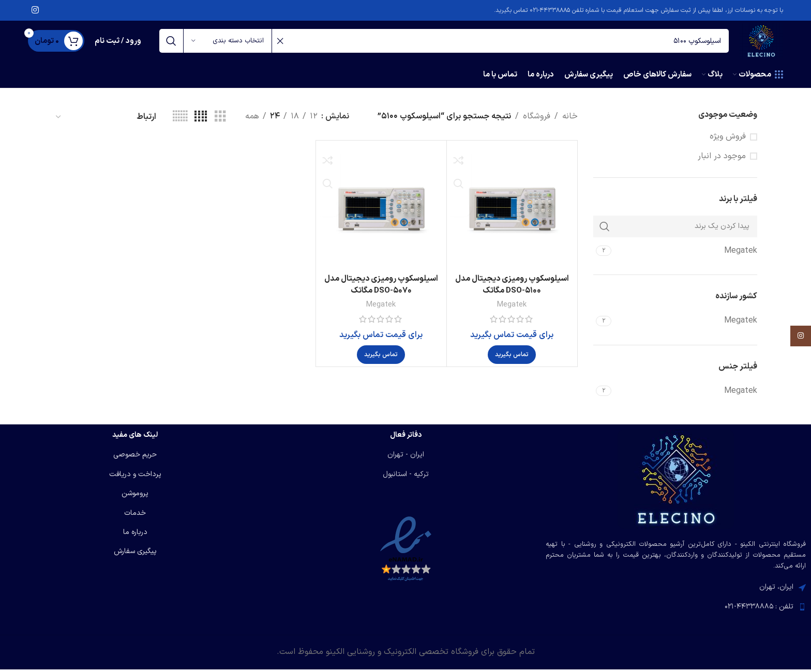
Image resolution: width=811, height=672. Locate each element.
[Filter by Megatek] (686, 258)
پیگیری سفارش (135, 554)
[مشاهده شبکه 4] (201, 124)
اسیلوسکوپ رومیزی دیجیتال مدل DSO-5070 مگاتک (381, 292)
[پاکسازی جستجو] (280, 45)
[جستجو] (440, 45)
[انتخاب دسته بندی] (228, 45)
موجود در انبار (722, 163)
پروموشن (135, 496)
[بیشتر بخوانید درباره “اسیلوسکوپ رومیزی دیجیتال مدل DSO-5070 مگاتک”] (381, 362)
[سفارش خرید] (106, 124)
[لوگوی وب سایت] (757, 44)
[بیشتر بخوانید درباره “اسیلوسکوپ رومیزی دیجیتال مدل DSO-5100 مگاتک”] (512, 362)
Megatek (512, 311)
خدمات (135, 516)
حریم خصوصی (135, 458)
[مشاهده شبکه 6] (180, 124)
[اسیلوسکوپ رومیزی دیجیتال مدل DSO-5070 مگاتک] (381, 213)
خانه (570, 124)
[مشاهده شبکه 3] (220, 124)
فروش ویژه (728, 144)
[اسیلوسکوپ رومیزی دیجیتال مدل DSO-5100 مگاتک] (512, 213)
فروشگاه (537, 124)
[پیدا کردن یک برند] (675, 234)
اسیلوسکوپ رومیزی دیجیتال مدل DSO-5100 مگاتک (512, 292)
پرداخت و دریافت (135, 477)
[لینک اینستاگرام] (35, 11)
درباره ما (135, 535)
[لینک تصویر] (676, 482)
